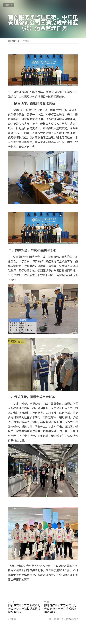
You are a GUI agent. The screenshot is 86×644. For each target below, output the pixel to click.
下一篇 (47, 602)
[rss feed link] (58, 619)
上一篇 (11, 602)
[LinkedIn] (50, 619)
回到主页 (9, 5)
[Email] (55, 619)
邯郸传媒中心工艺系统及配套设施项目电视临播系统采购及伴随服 (24, 609)
